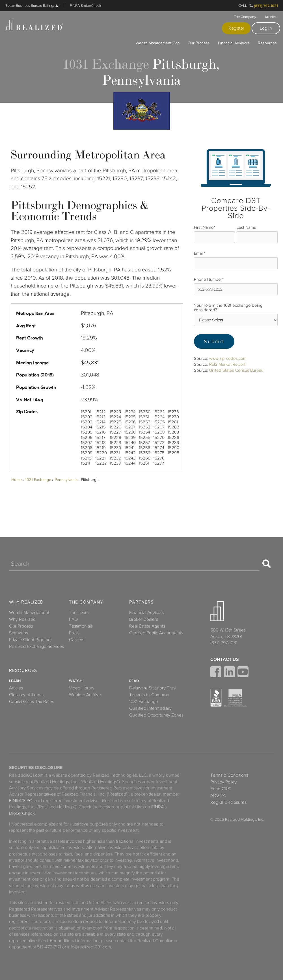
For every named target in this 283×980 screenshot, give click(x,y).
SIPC (28, 801)
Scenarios (19, 633)
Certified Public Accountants (156, 633)
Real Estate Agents (147, 626)
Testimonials (81, 626)
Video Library (82, 688)
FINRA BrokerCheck (86, 6)
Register (236, 28)
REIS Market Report (227, 364)
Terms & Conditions (229, 775)
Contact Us (225, 659)
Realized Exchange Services (36, 646)
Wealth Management (29, 613)
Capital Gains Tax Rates (32, 702)
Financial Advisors (234, 43)
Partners (141, 602)
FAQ (73, 619)
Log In (266, 28)
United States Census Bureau (236, 370)
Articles (271, 17)
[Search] (134, 564)
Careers (77, 640)
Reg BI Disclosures (228, 802)
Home (17, 480)
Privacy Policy (223, 782)
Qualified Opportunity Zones (156, 715)
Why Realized (26, 602)
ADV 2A (218, 796)
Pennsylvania (66, 480)
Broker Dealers (144, 619)
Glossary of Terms (26, 695)
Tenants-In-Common (149, 695)
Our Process (199, 43)
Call (243, 6)
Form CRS (220, 789)
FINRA (15, 801)
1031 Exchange (38, 480)
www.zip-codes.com (228, 358)
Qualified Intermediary (150, 708)
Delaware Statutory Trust (153, 688)
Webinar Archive (85, 695)
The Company (245, 17)
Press (74, 633)
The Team (79, 613)
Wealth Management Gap (158, 43)
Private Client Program (30, 640)
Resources (267, 43)
